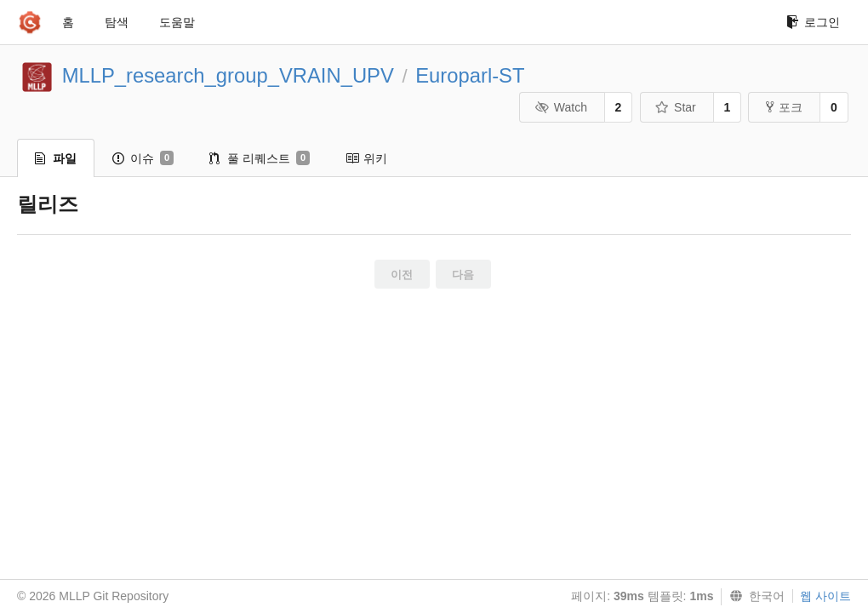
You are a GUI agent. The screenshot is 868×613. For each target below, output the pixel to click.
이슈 (143, 158)
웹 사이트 (825, 596)
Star (676, 107)
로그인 (813, 22)
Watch (561, 107)
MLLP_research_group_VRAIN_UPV (228, 75)
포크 (784, 107)
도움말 (177, 22)
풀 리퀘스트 (260, 158)
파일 (56, 158)
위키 (366, 158)
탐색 (117, 22)
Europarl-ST (470, 75)
